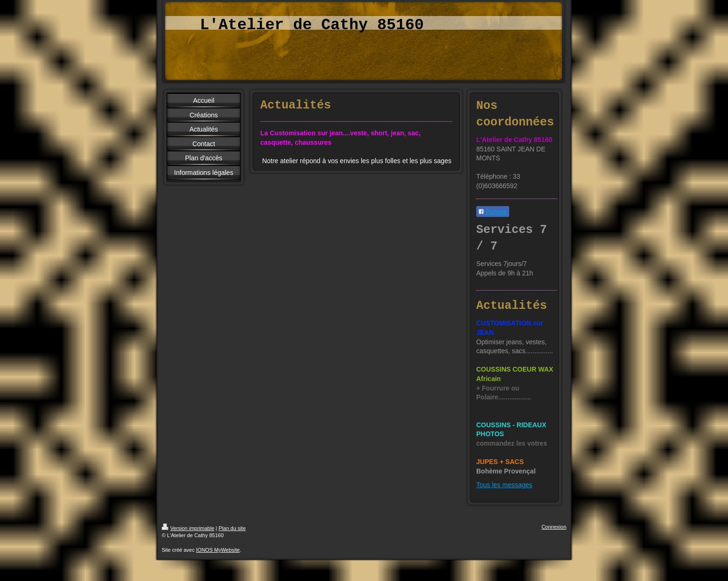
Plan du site (232, 528)
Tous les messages (504, 485)
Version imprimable (188, 528)
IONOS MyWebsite (218, 550)
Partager (493, 212)
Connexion (554, 527)
